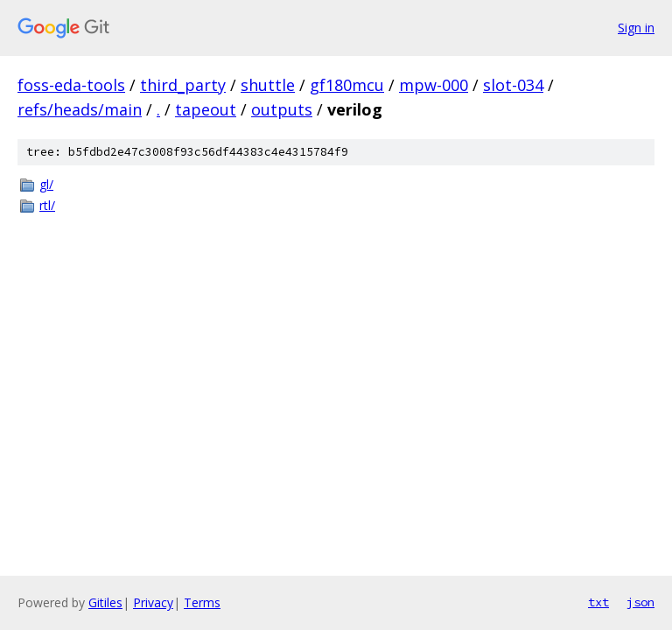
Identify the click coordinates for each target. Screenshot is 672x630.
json (640, 602)
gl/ (46, 184)
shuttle (268, 85)
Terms (202, 602)
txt (598, 602)
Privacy (153, 602)
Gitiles (105, 602)
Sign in (636, 28)
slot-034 (513, 85)
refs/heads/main (80, 109)
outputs (282, 109)
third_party (183, 85)
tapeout (206, 109)
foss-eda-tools (71, 85)
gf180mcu (347, 85)
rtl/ (47, 205)
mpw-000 (434, 85)
